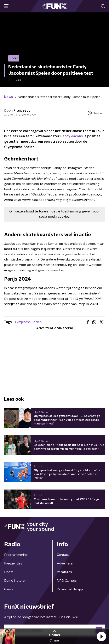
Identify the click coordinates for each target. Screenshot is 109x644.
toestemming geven (76, 211)
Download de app (70, 589)
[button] (101, 636)
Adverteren (66, 563)
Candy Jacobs (72, 136)
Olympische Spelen (28, 322)
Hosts (9, 572)
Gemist (9, 589)
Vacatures (64, 572)
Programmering (16, 555)
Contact (63, 555)
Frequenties (13, 563)
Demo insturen (15, 581)
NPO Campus (67, 581)
